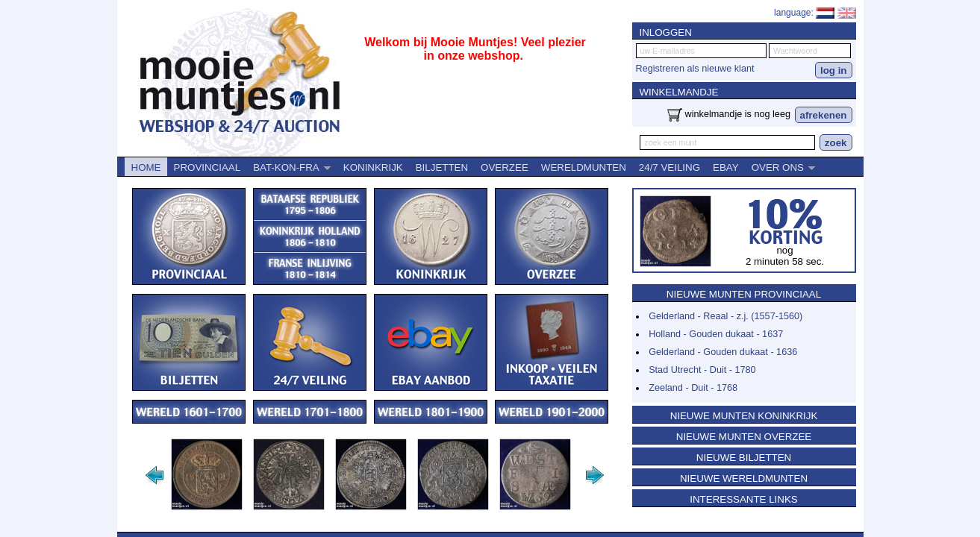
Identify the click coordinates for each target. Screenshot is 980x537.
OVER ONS (784, 167)
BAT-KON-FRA (292, 167)
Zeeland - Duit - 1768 (693, 388)
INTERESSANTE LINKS (743, 499)
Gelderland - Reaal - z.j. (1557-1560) (725, 316)
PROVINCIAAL (207, 167)
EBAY (726, 167)
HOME (146, 167)
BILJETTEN (442, 167)
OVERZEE (505, 167)
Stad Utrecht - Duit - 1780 (702, 370)
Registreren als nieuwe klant (695, 69)
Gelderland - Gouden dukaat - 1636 (723, 352)
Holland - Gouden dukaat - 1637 (716, 334)
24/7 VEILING (670, 167)
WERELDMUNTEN (584, 167)
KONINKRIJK (373, 167)
